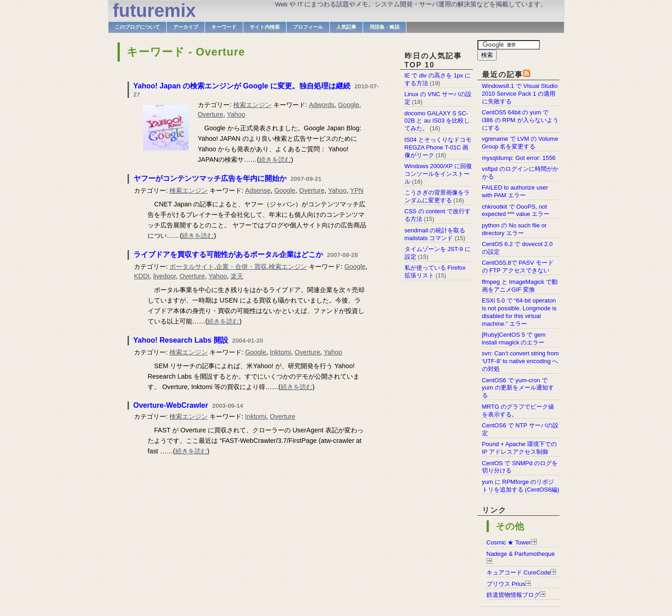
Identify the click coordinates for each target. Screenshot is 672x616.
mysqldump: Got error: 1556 (519, 158)
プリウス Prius (506, 584)
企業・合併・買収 (241, 267)
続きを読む (275, 159)
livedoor (164, 276)
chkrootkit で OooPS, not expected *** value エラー (516, 210)
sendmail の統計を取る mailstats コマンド (435, 234)
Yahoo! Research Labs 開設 (181, 340)
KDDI (142, 276)
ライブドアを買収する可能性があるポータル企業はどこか (228, 254)
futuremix (154, 10)
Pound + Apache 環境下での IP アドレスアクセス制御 (519, 448)
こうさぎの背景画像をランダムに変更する (437, 196)
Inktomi (280, 352)
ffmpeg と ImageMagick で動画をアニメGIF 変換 (520, 286)
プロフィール (308, 27)
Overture (210, 114)
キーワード (224, 27)
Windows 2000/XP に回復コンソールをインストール (439, 174)
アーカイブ (186, 27)
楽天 (237, 276)
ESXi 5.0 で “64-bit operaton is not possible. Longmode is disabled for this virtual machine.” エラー (519, 312)
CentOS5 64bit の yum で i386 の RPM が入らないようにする (520, 120)
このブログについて (137, 27)
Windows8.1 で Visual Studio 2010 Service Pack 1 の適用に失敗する (520, 94)
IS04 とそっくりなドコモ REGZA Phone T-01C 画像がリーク (438, 147)
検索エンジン (252, 105)
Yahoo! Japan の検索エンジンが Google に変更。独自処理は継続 (242, 86)
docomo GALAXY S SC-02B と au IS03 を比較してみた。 (437, 121)
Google (349, 105)
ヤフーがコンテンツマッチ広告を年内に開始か (210, 178)
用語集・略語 (385, 27)
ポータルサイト (192, 267)
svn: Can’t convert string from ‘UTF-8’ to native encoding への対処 (521, 361)
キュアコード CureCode (519, 572)
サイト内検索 (265, 27)
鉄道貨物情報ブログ (513, 595)
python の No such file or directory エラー (514, 229)
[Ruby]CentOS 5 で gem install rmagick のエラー (514, 339)
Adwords (322, 105)
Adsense (258, 190)
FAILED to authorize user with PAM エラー (515, 191)
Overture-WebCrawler (171, 405)
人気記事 (346, 27)
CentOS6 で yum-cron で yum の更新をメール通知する (518, 388)
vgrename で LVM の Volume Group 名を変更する (520, 143)
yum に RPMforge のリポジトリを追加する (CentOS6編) (521, 486)
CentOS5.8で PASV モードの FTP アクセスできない (518, 267)
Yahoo (236, 114)
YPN (357, 190)
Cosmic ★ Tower (509, 542)
